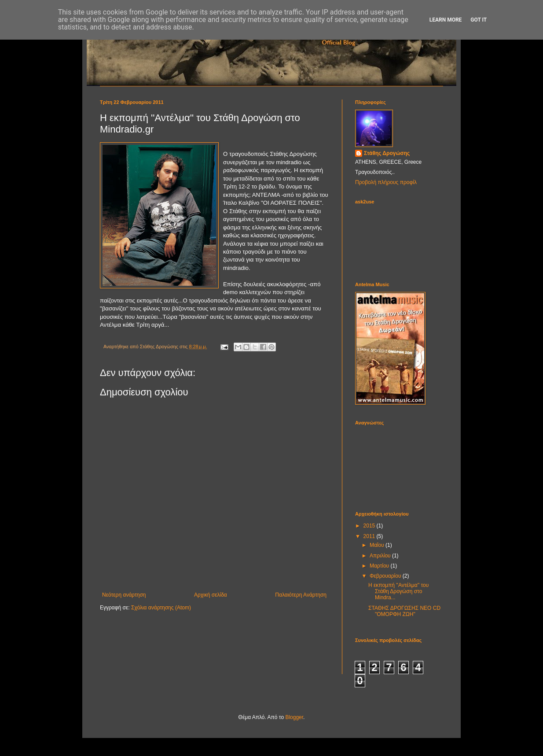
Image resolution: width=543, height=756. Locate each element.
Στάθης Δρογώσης (387, 153)
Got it (479, 20)
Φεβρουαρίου (386, 576)
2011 (370, 536)
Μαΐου (378, 545)
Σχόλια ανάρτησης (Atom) (161, 608)
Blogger (294, 717)
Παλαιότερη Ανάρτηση (301, 595)
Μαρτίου (380, 566)
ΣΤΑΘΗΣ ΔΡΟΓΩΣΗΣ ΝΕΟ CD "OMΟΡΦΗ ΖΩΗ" (404, 611)
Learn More (446, 20)
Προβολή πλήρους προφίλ (386, 182)
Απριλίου (381, 556)
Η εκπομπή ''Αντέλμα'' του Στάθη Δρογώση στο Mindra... (398, 592)
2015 (370, 526)
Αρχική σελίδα (211, 595)
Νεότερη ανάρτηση (124, 595)
